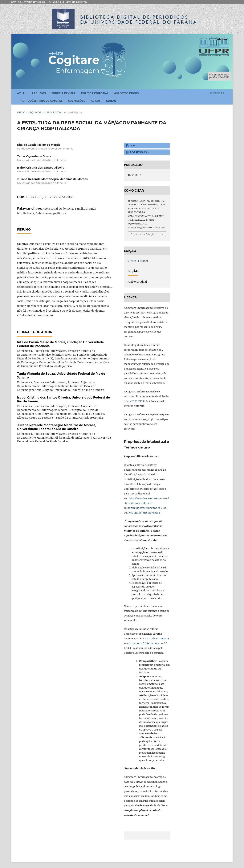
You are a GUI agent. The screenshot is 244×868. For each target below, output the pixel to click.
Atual (22, 93)
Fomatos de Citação (143, 234)
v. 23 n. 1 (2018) (53, 112)
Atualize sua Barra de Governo (68, 2)
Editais (111, 101)
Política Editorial (95, 93)
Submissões (77, 101)
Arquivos (39, 93)
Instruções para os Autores (41, 101)
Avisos (96, 101)
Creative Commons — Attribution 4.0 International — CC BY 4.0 (147, 643)
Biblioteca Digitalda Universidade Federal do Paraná (139, 20)
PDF (132, 145)
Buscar (217, 93)
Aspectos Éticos (126, 93)
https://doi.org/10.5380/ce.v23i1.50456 (49, 197)
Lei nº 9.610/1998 (135, 401)
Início (21, 112)
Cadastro (221, 39)
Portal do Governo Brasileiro (27, 2)
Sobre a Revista (63, 93)
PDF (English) (139, 152)
